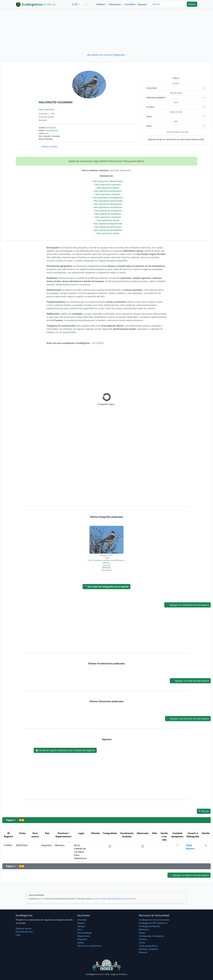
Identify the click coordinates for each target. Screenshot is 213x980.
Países (142, 933)
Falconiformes (52, 130)
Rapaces (143, 952)
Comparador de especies (152, 936)
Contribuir (130, 4)
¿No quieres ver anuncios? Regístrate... (106, 55)
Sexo (176, 102)
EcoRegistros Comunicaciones (154, 920)
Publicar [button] (101, 4)
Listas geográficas (148, 946)
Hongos (81, 926)
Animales (82, 920)
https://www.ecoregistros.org (114, 899)
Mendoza (106, 563)
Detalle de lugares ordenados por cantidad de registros (65, 750)
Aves (47, 133)
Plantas (81, 923)
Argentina (106, 565)
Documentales (85, 933)
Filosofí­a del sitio (24, 932)
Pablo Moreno (106, 570)
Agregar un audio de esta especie (190, 681)
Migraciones (84, 936)
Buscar (192, 4)
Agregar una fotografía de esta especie (187, 605)
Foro (80, 930)
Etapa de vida (176, 112)
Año (176, 121)
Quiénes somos (24, 928)
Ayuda (80, 943)
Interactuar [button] (115, 4)
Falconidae (51, 128)
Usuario (176, 83)
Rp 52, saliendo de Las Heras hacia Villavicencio (106, 560)
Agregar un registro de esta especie (189, 875)
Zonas (142, 943)
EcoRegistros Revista (149, 926)
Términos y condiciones (89, 946)
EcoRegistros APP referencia (153, 923)
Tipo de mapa (176, 93)
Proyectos (82, 939)
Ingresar (142, 4)
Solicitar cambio (48, 147)
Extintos (143, 939)
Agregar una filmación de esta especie (188, 719)
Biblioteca (144, 930)
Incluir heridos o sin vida (178, 132)
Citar (18, 935)
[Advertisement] (106, 31)
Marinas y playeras (148, 949)
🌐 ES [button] (75, 4)
